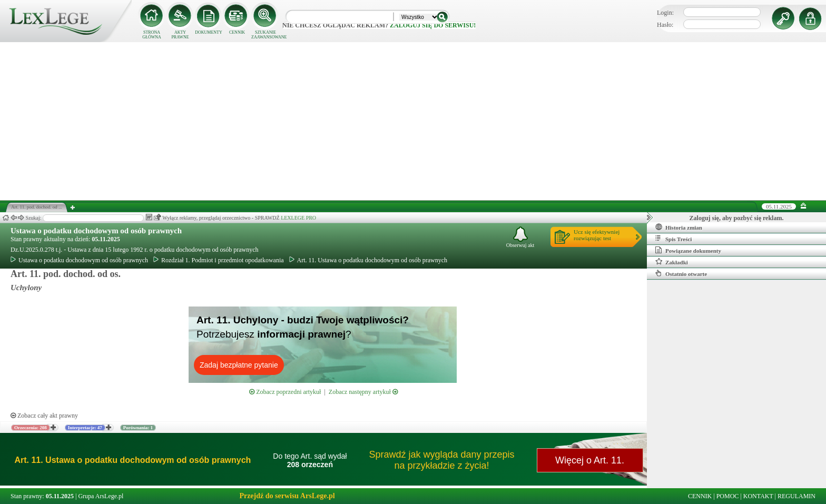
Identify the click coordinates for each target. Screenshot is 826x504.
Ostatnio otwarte (681, 273)
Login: (665, 13)
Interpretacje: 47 (85, 428)
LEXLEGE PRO (298, 218)
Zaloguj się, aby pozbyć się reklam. (737, 218)
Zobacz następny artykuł (363, 392)
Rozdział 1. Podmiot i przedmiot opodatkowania (219, 260)
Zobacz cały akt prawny (44, 416)
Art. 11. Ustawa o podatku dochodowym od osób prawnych (368, 260)
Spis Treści (673, 239)
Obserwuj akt (520, 237)
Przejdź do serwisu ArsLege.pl (287, 496)
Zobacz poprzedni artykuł (285, 392)
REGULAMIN (796, 496)
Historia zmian (679, 227)
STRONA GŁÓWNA (152, 35)
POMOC (728, 496)
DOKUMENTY (209, 32)
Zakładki (672, 262)
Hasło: (665, 25)
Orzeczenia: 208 (31, 428)
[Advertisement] (413, 121)
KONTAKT (758, 496)
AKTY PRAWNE (180, 35)
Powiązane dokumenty (688, 250)
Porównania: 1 (138, 428)
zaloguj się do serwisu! (433, 25)
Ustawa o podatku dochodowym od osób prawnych (96, 231)
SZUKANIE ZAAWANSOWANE (265, 35)
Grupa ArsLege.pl (101, 496)
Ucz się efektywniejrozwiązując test (597, 235)
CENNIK (237, 32)
